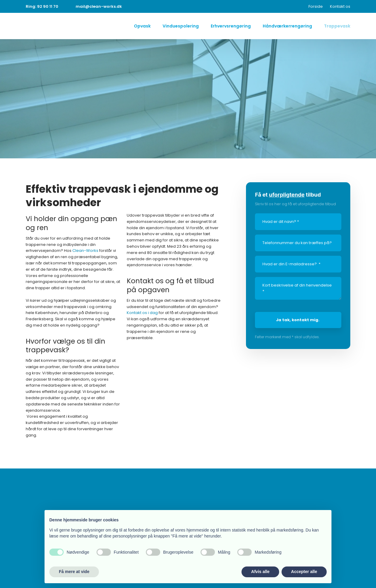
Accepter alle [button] (304, 572)
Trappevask (337, 26)
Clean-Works (85, 251)
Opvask (142, 26)
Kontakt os (340, 6)
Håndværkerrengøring (287, 26)
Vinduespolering (181, 26)
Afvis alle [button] (260, 572)
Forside (316, 6)
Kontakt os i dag (142, 313)
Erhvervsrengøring (231, 26)
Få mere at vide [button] (74, 572)
